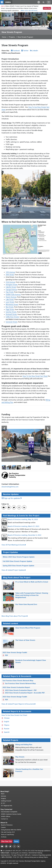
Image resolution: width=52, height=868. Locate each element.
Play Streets (20, 757)
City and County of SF (8, 832)
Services (3, 796)
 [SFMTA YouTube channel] (4, 507)
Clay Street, (10, 292)
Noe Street (9, 307)
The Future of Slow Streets (25, 640)
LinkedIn (35, 51)
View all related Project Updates (13, 570)
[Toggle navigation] (49, 2)
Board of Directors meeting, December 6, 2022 (25, 535)
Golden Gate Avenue (13, 295)
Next (48, 428)
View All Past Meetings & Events (13, 545)
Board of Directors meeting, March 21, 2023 (23, 526)
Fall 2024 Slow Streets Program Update (17, 561)
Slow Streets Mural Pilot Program (28, 628)
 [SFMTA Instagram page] (19, 507)
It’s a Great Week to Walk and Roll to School (32, 582)
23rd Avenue (10, 282)
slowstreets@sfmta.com (10, 487)
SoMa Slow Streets (12, 317)
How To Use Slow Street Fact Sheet (35, 376)
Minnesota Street (12, 305)
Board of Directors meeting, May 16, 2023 (23, 519)
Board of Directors (7, 825)
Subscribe (47, 8)
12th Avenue (10, 272)
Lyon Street (10, 302)
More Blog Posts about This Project (14, 616)
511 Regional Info (7, 806)
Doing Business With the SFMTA (11, 830)
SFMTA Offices (6, 816)
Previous (4, 428)
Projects (12, 37)
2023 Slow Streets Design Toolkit (15, 652)
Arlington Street (12, 285)
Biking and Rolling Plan (24, 745)
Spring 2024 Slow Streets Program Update (19, 566)
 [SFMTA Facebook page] (9, 507)
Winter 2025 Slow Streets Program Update (19, 557)
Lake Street (10, 300)
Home (4, 37)
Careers (3, 827)
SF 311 (3, 803)
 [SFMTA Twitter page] (14, 507)
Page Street (10, 309)
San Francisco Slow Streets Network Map (18, 681)
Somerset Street (11, 322)
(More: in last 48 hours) (29, 11)
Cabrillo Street (11, 287)
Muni (3, 794)
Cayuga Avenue (11, 290)
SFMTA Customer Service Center (11, 814)
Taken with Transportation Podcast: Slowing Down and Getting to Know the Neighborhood (32, 595)
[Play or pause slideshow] (48, 463)
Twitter (26, 51)
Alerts (3, 6)
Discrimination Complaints (9, 812)
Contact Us (4, 819)
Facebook (16, 51)
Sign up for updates (12, 498)
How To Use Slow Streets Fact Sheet (14, 715)
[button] (39, 2)
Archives (4, 837)
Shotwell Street (11, 314)
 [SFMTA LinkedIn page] (24, 507)
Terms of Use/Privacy (8, 835)
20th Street (10, 275)
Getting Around (6, 801)
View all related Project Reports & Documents (18, 704)
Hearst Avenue (11, 297)
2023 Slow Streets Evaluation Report (16, 687)
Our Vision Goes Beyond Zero (26, 604)
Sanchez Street (11, 312)
